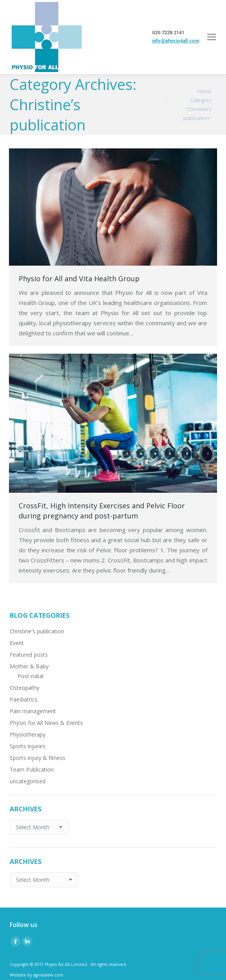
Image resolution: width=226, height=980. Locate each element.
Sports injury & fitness (38, 758)
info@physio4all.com (176, 41)
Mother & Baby (29, 666)
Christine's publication (37, 631)
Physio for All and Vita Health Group (79, 278)
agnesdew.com (48, 975)
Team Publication (32, 769)
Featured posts (29, 655)
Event (17, 643)
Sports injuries (28, 746)
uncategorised (28, 781)
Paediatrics (24, 699)
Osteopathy (25, 688)
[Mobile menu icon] (212, 37)
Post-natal (31, 676)
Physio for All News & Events (46, 723)
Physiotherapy (28, 734)
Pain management (33, 711)
